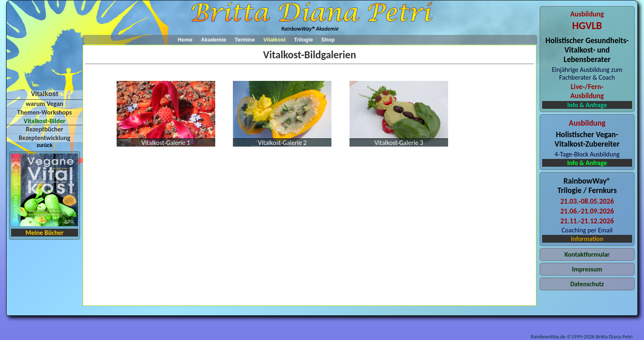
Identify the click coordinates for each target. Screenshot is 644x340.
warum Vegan (45, 104)
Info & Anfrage (587, 105)
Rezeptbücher (45, 129)
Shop (328, 40)
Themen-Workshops (45, 112)
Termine (245, 40)
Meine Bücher (45, 233)
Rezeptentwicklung (45, 138)
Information (587, 239)
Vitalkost (274, 40)
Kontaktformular (587, 254)
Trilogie (304, 40)
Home (185, 40)
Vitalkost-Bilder (44, 121)
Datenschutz (587, 284)
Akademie (213, 40)
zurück (45, 145)
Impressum (587, 269)
